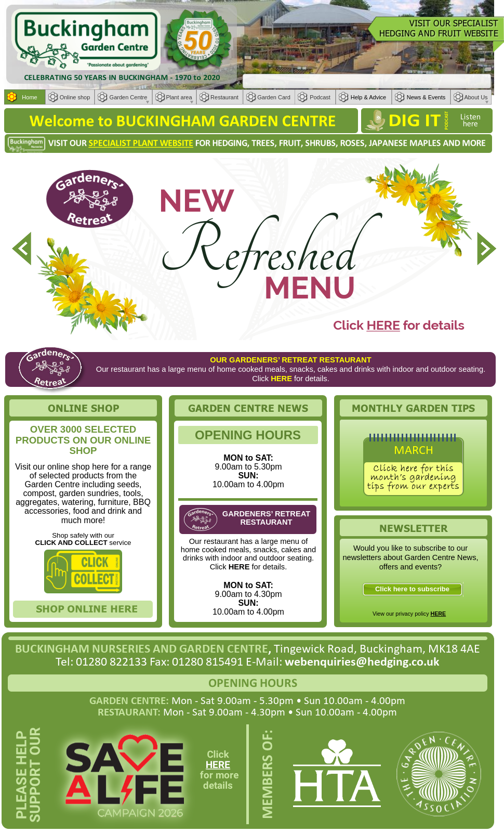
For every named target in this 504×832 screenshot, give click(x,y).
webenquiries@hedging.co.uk (362, 662)
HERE (438, 614)
